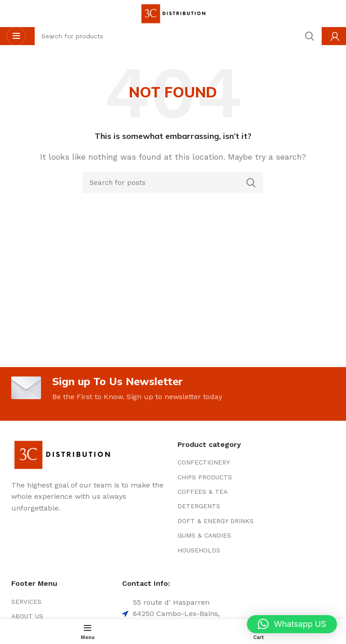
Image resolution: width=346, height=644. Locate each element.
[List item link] (228, 463)
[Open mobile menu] (16, 36)
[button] (292, 624)
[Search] (173, 183)
